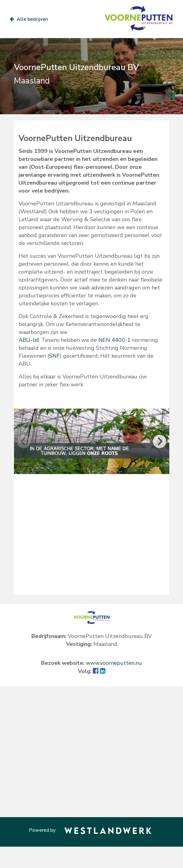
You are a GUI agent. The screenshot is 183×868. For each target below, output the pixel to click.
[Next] (160, 441)
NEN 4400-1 (114, 340)
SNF (54, 356)
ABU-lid (29, 340)
